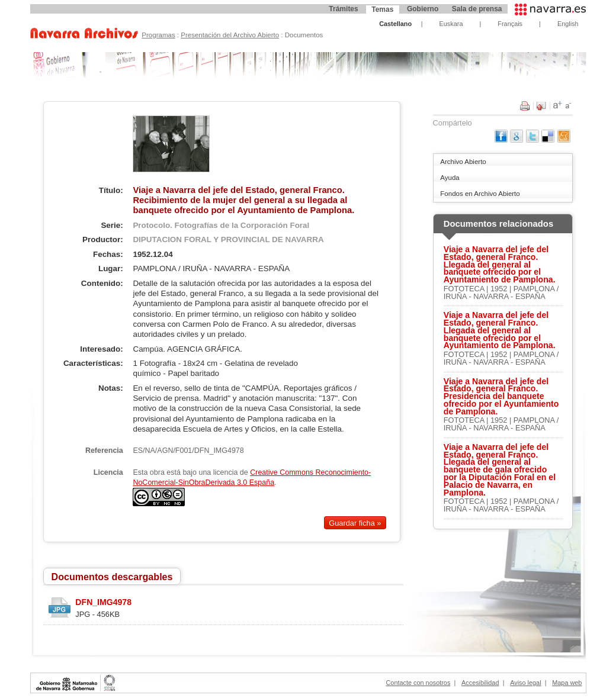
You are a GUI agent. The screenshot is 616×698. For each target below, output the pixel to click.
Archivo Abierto (463, 162)
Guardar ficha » (355, 523)
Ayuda (450, 178)
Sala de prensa (477, 9)
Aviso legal (525, 683)
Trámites (343, 9)
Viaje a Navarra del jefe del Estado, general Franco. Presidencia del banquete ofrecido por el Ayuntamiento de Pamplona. (501, 397)
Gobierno (423, 9)
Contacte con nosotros (418, 683)
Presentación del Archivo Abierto (230, 35)
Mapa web (567, 683)
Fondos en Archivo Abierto (480, 194)
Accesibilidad (480, 683)
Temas (382, 9)
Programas (158, 35)
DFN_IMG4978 (103, 602)
